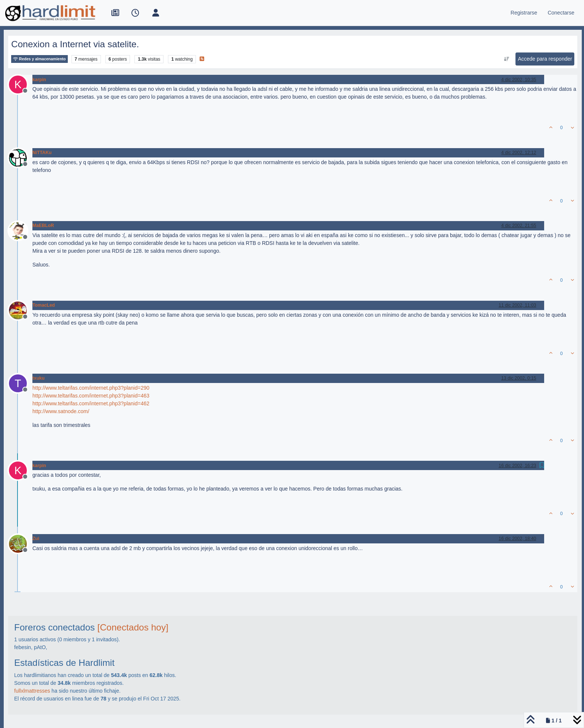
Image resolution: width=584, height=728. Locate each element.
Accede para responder (545, 59)
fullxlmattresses (32, 691)
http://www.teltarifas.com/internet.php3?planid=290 (91, 388)
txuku (39, 378)
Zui (36, 539)
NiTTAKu (42, 153)
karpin (39, 80)
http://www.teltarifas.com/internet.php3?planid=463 (91, 396)
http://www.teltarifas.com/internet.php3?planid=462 (91, 403)
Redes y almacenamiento (39, 59)
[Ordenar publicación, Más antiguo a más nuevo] (506, 59)
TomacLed (44, 305)
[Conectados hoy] (133, 627)
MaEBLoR (43, 226)
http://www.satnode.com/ (61, 411)
